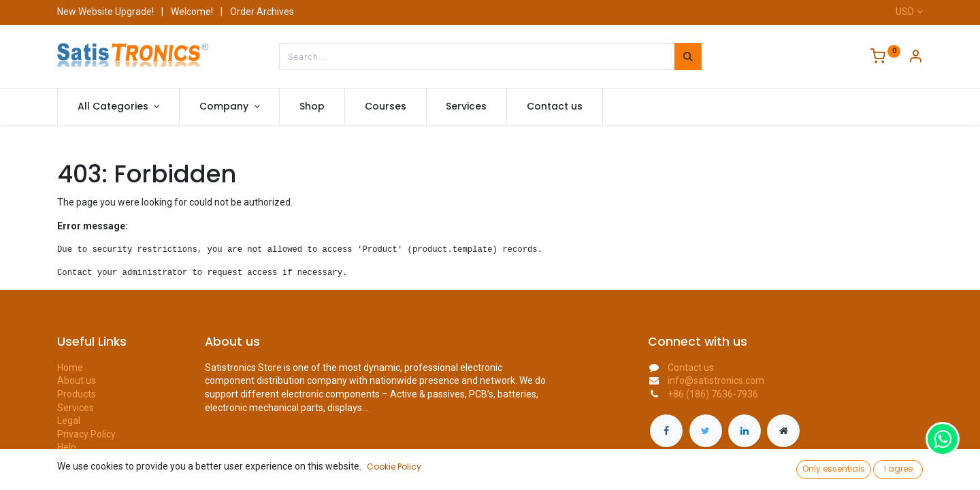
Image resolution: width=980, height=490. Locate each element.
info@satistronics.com (716, 380)
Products (77, 394)
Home (70, 367)
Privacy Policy (86, 434)
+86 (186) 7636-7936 (713, 394)
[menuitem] (312, 107)
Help (67, 447)
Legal (69, 421)
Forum (71, 461)
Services (76, 408)
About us (77, 380)
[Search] (688, 56)
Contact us (80, 474)
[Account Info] (915, 58)
